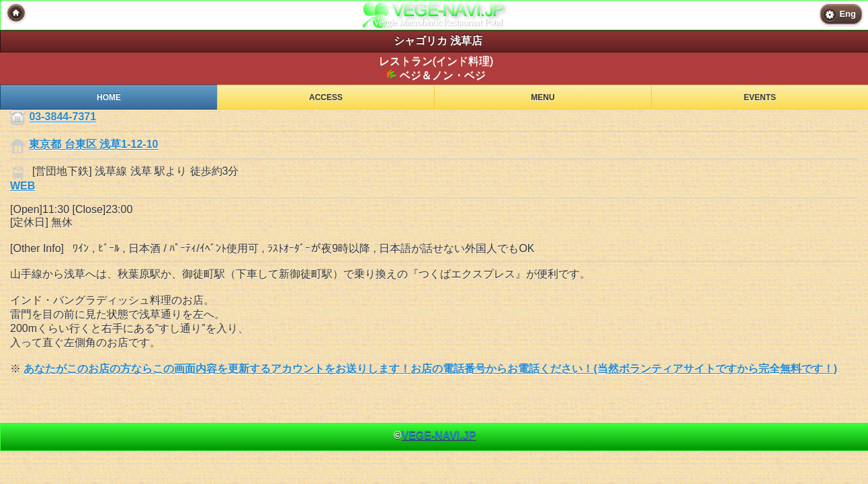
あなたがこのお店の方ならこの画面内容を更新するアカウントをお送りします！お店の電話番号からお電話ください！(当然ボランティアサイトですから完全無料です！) (430, 369)
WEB (23, 186)
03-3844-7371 (62, 117)
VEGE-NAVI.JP (438, 435)
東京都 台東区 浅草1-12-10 (93, 145)
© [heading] (435, 435)
